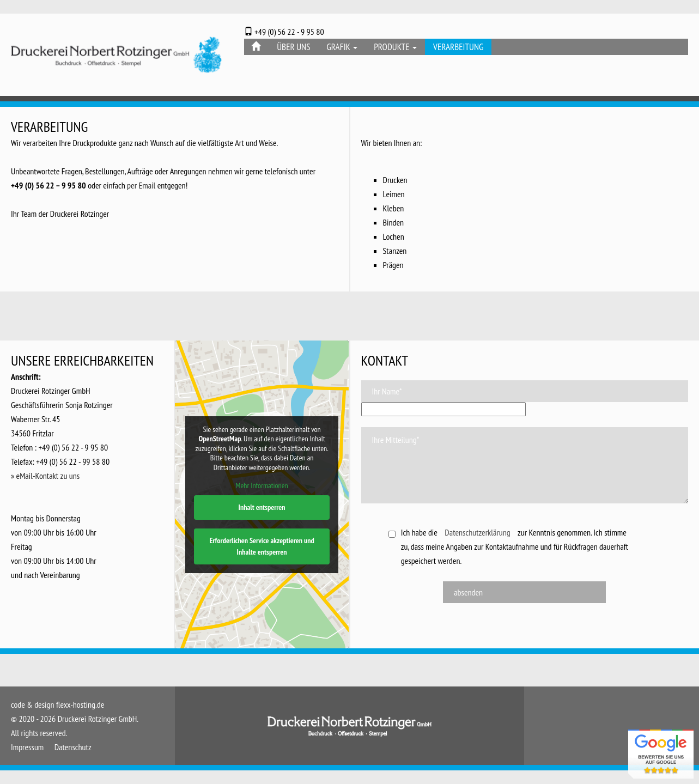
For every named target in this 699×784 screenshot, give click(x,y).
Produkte (395, 47)
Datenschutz (73, 747)
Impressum (27, 747)
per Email (141, 185)
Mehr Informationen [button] (262, 486)
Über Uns (293, 47)
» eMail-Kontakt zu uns (45, 476)
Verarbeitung (458, 47)
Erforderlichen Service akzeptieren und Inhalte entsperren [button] (262, 546)
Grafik (342, 47)
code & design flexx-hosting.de (57, 704)
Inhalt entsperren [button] (262, 507)
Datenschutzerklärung (477, 532)
